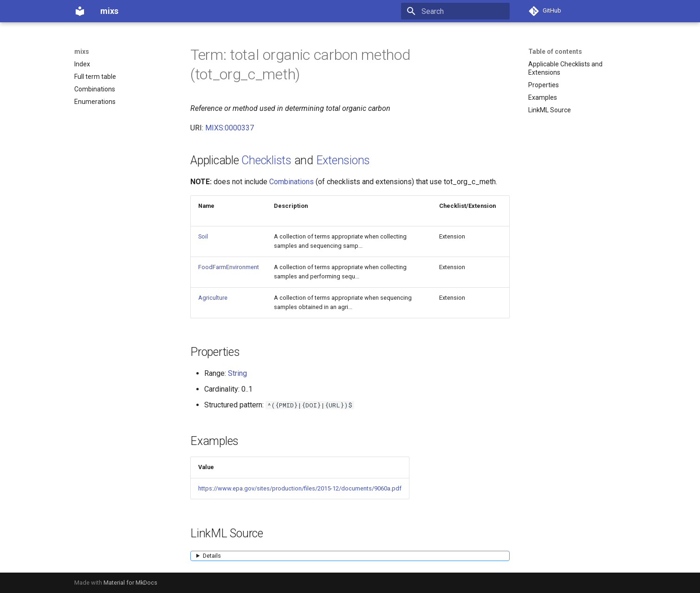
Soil (203, 236)
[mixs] (80, 11)
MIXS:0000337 (230, 128)
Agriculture (213, 298)
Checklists (266, 160)
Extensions (343, 160)
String (237, 373)
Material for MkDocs (130, 583)
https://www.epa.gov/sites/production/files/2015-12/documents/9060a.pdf (300, 488)
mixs (82, 52)
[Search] (455, 11)
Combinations (292, 182)
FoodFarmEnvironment (229, 267)
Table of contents (555, 52)
